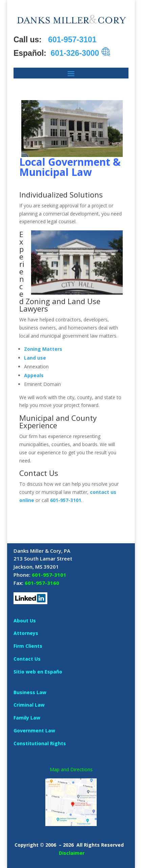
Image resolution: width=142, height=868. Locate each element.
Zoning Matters (43, 349)
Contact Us (27, 659)
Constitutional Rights (40, 743)
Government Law (34, 730)
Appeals (34, 375)
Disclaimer (72, 853)
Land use (35, 358)
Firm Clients (28, 646)
